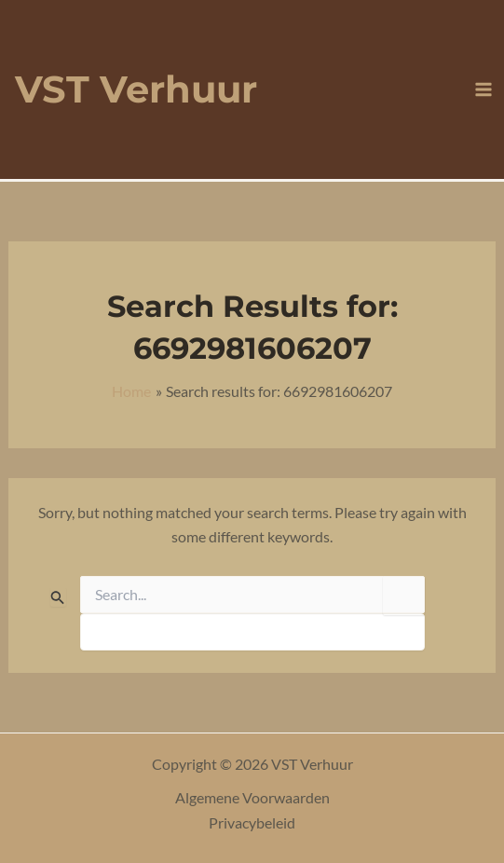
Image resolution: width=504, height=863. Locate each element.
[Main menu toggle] (484, 89)
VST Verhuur (136, 89)
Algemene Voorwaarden (252, 797)
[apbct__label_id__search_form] (252, 632)
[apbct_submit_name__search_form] (404, 596)
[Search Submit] (58, 597)
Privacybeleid (252, 822)
